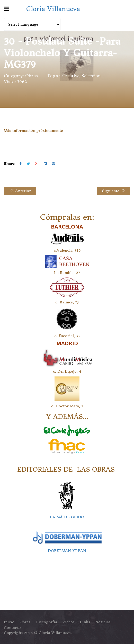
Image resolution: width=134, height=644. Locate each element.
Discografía (46, 622)
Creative (71, 76)
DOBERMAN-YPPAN (67, 551)
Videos (68, 622)
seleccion (91, 76)
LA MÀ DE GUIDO (67, 517)
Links (85, 622)
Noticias (103, 622)
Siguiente (113, 191)
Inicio (9, 622)
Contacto (12, 628)
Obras (32, 76)
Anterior (20, 191)
